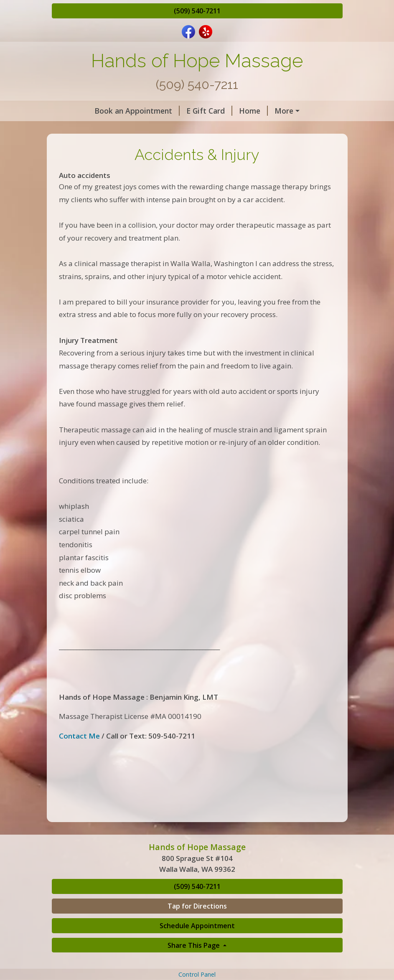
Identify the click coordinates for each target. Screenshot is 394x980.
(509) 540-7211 (197, 11)
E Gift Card (209, 111)
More (284, 111)
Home (253, 111)
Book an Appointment (137, 111)
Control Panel (197, 974)
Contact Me (79, 736)
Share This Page (194, 945)
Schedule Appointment (197, 926)
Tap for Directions (197, 906)
